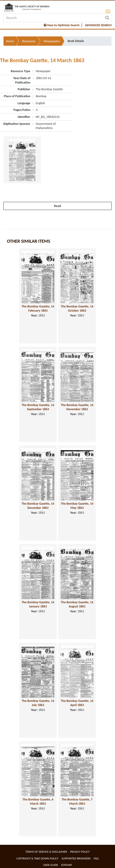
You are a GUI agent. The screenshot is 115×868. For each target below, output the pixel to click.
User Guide (51, 865)
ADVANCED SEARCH (98, 25)
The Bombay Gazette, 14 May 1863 (77, 506)
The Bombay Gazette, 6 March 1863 (38, 802)
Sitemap (67, 865)
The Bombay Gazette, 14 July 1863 (38, 703)
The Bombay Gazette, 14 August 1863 (77, 604)
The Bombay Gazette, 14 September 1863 (38, 407)
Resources (29, 41)
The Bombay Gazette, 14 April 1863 (77, 703)
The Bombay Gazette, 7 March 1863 (77, 802)
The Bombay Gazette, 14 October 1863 (77, 309)
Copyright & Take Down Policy (37, 858)
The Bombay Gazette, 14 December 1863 (38, 506)
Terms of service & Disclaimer (46, 852)
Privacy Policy (80, 852)
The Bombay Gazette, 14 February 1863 (38, 309)
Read (57, 206)
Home (10, 41)
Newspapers (52, 41)
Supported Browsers (76, 858)
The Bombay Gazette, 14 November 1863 (77, 407)
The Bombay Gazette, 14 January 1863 (38, 604)
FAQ (96, 858)
